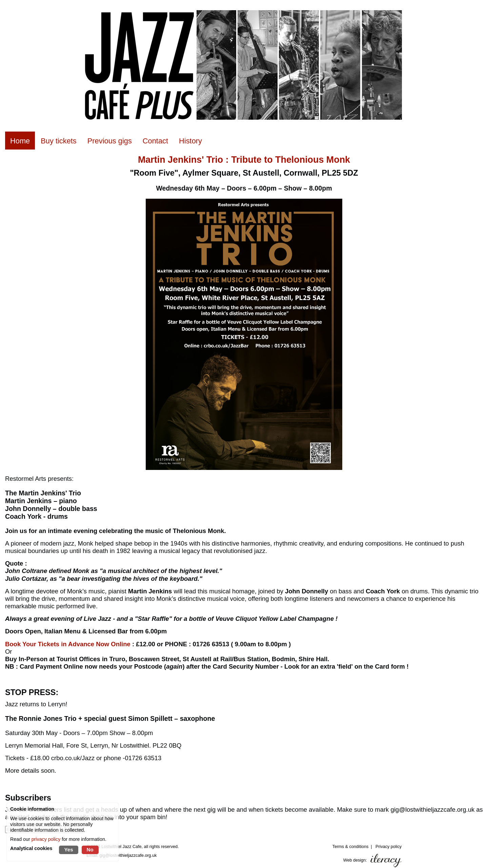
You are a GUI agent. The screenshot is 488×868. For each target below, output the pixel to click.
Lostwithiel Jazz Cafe (121, 847)
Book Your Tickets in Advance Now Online (68, 644)
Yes (68, 850)
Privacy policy (389, 847)
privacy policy (46, 839)
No (90, 850)
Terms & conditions (350, 847)
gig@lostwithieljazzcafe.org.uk (128, 855)
